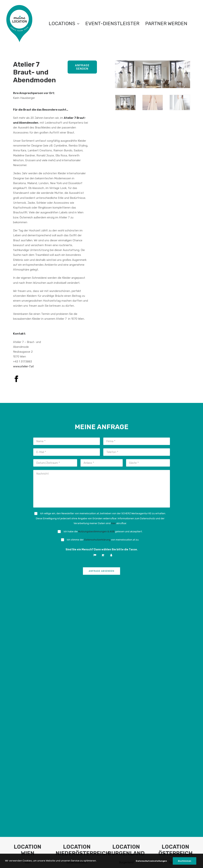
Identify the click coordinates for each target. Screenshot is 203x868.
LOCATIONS (64, 24)
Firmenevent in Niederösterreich (77, 652)
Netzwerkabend (101, 753)
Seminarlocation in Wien (28, 652)
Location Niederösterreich (77, 637)
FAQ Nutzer (65, 758)
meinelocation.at (34, 759)
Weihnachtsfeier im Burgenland (126, 661)
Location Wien (28, 637)
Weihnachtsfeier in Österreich (175, 661)
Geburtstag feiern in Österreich (176, 675)
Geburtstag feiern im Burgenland (126, 675)
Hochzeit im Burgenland (126, 670)
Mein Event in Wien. (28, 678)
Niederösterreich (77, 621)
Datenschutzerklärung (97, 540)
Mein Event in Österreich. (175, 683)
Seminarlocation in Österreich (176, 656)
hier (113, 523)
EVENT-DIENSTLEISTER (112, 24)
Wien (28, 621)
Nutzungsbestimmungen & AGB (96, 531)
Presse (96, 763)
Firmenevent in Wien (28, 647)
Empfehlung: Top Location (28, 629)
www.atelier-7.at (23, 366)
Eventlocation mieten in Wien (28, 642)
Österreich (175, 621)
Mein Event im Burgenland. (126, 683)
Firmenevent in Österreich (176, 652)
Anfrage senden (83, 67)
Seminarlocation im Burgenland (126, 656)
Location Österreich (175, 637)
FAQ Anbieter (66, 763)
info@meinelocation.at (38, 764)
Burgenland (126, 621)
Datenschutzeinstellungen (153, 861)
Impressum (126, 861)
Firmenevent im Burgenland (126, 652)
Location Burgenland (126, 637)
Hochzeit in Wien (28, 665)
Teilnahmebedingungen (81, 861)
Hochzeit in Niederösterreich (77, 679)
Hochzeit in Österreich (176, 670)
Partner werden (166, 24)
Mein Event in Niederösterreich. (77, 697)
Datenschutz (108, 861)
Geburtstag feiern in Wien (28, 670)
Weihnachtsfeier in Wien (28, 656)
